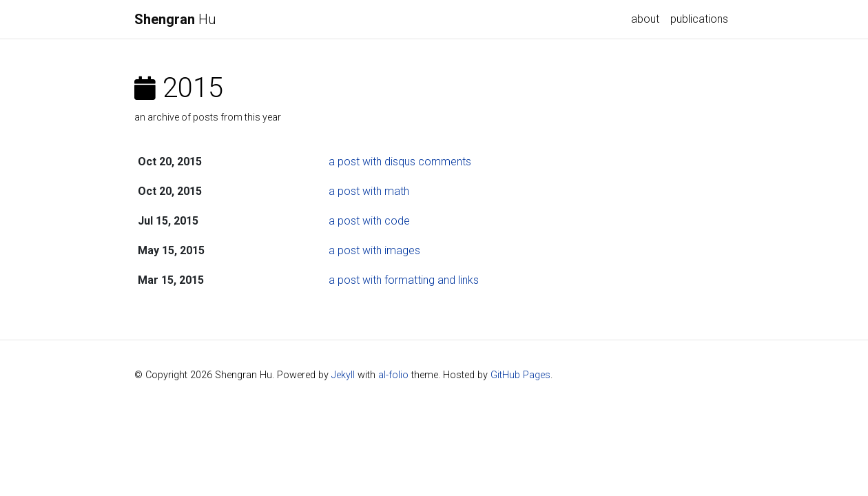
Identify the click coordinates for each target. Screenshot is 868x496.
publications (699, 19)
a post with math (369, 191)
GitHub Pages (520, 375)
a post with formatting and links (404, 280)
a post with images (374, 250)
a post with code (369, 221)
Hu (175, 19)
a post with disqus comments (400, 162)
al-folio (393, 375)
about (645, 19)
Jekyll (343, 375)
